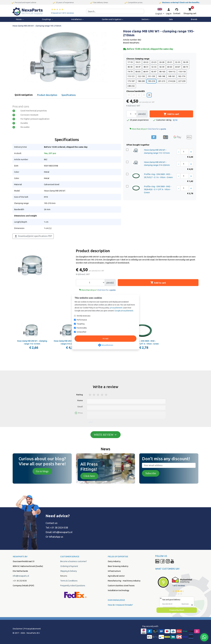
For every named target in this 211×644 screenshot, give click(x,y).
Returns (64, 576)
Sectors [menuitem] (146, 19)
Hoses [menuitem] (20, 19)
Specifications (69, 95)
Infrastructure (114, 571)
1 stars (90, 395)
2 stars (94, 395)
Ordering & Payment (69, 566)
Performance (82, 320)
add (90, 422)
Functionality (82, 328)
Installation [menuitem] (78, 19)
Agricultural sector (116, 576)
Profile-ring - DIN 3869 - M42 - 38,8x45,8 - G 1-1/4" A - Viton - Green (158, 189)
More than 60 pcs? (148, 129)
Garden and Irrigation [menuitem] (113, 19)
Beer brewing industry (118, 566)
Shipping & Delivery (69, 571)
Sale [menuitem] (171, 19)
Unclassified (81, 332)
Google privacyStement (124, 311)
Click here (89, 476)
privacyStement (116, 308)
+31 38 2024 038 (59, 528)
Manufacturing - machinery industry (124, 581)
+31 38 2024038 (20, 581)
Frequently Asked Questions (73, 585)
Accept (105, 339)
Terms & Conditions (69, 581)
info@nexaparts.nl (63, 532)
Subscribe (151, 473)
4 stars (102, 395)
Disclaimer (18, 629)
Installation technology (118, 590)
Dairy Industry (114, 561)
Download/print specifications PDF (33, 236)
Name (80, 400)
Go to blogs (42, 471)
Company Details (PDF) (23, 585)
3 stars (98, 395)
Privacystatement (32, 629)
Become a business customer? (73, 561)
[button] (160, 11)
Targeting (81, 324)
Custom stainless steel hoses (121, 585)
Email (80, 407)
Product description (47, 95)
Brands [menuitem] (194, 19)
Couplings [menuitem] (48, 19)
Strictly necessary (83, 316)
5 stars (106, 395)
